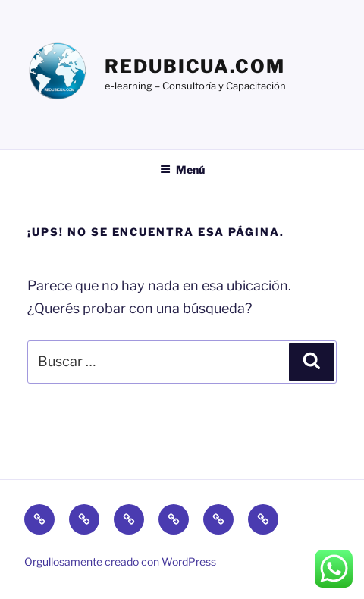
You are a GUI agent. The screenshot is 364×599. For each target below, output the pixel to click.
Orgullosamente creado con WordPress (120, 561)
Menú (182, 169)
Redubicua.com (195, 66)
